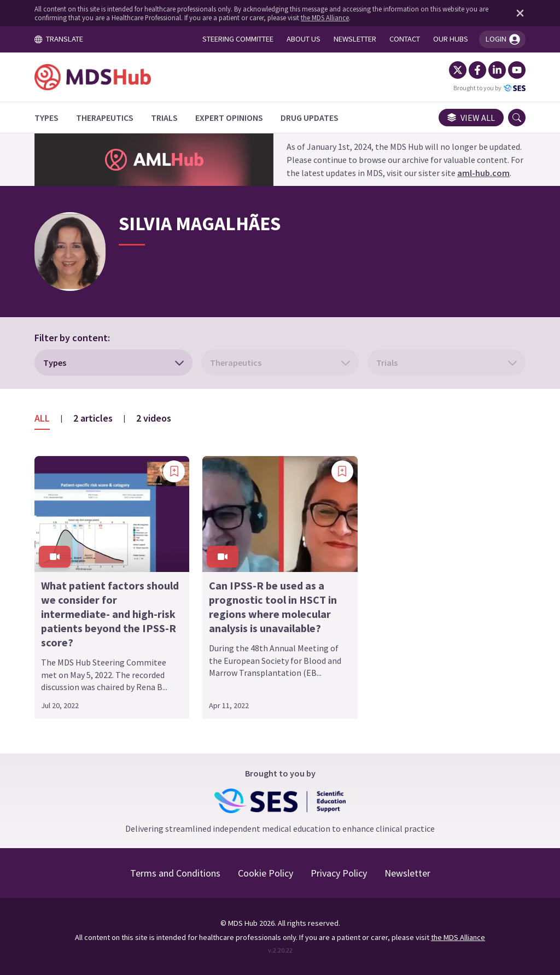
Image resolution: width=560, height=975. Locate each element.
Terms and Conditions (175, 873)
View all (471, 118)
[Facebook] (477, 70)
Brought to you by (489, 88)
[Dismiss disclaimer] (518, 13)
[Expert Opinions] (229, 118)
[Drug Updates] (310, 118)
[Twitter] (458, 70)
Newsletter (407, 873)
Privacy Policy (339, 873)
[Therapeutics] (105, 118)
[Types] (46, 118)
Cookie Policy (266, 873)
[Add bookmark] (174, 471)
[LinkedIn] (497, 70)
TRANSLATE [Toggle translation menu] (59, 39)
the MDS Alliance (325, 17)
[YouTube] (517, 70)
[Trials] (164, 118)
